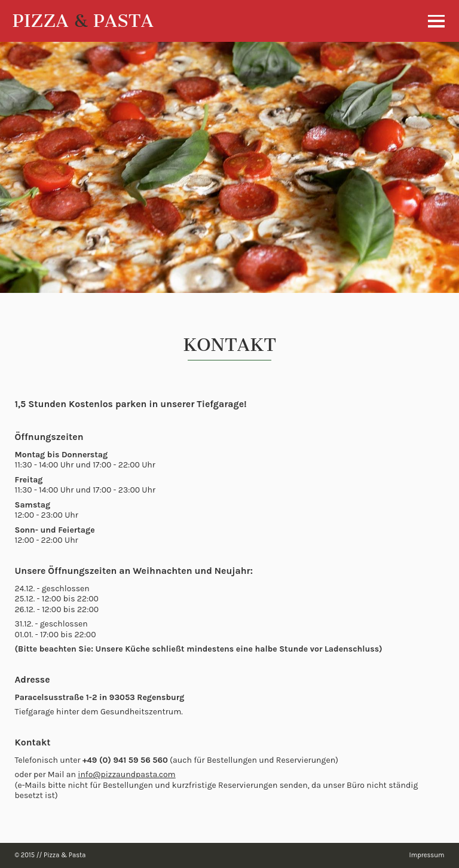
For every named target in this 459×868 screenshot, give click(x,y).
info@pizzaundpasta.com (126, 774)
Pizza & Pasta (65, 855)
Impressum (427, 855)
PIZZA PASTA (83, 21)
